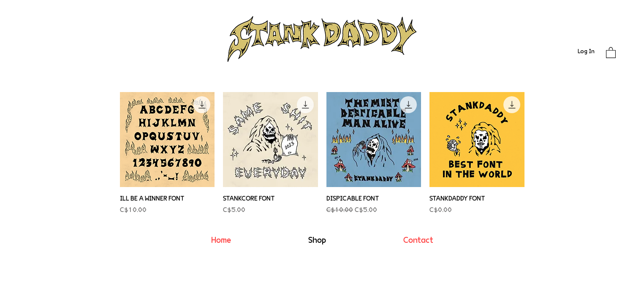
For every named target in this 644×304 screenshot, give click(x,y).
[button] (611, 52)
